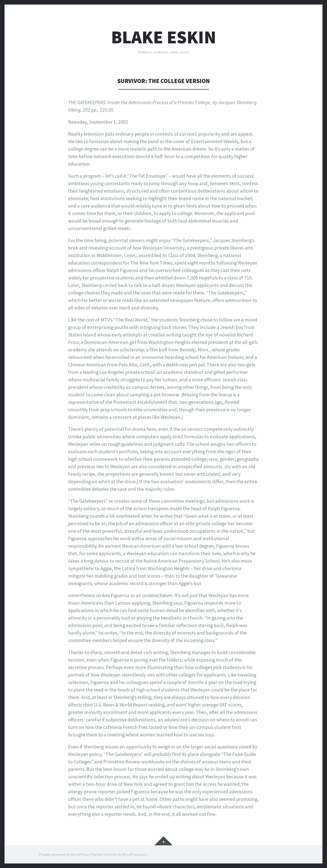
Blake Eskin (164, 37)
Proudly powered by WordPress (63, 854)
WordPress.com (135, 854)
